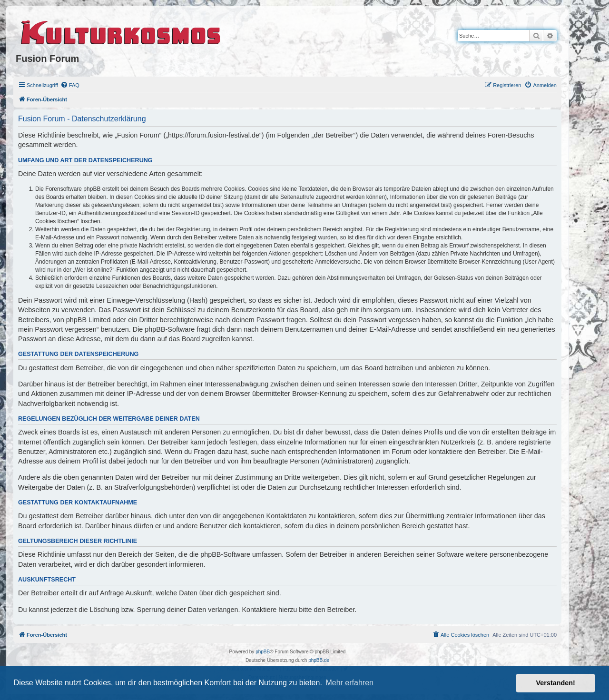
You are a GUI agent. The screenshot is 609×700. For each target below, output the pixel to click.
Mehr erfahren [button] (349, 683)
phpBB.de (319, 660)
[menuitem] (70, 85)
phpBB (263, 652)
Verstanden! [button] (556, 683)
